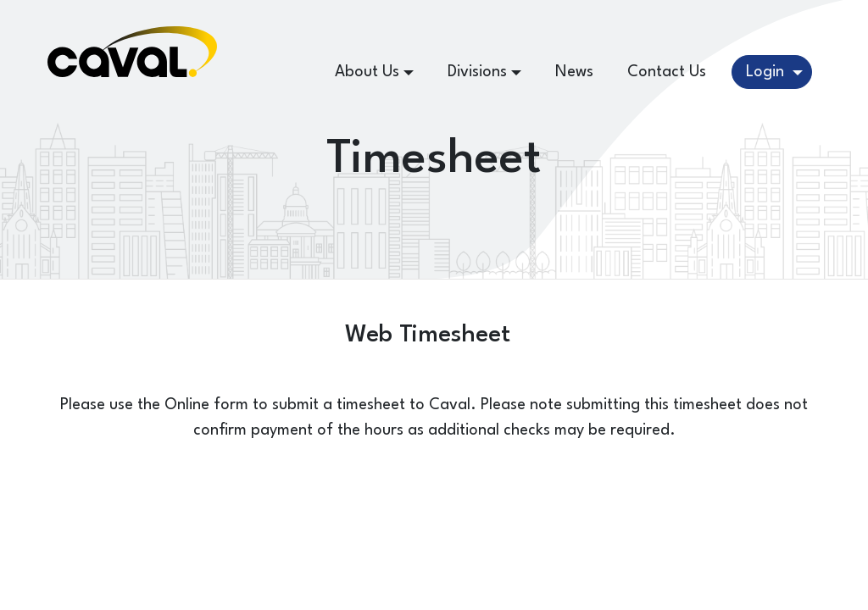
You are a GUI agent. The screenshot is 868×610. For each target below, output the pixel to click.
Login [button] (767, 72)
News (574, 72)
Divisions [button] (477, 72)
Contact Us (667, 72)
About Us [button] (367, 72)
